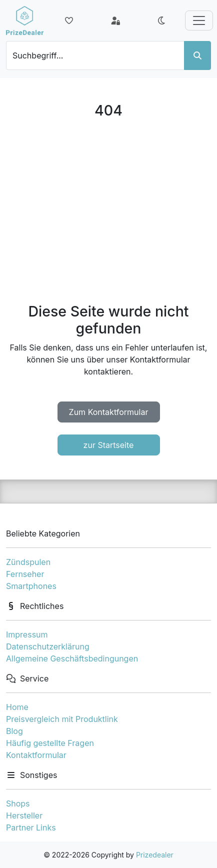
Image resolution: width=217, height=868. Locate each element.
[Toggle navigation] (199, 20)
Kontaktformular (36, 755)
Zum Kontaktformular (109, 412)
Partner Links (31, 827)
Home (17, 707)
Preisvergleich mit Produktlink (62, 719)
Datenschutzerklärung (48, 646)
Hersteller (24, 815)
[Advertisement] (108, 211)
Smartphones (31, 586)
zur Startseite (109, 445)
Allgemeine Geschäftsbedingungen (72, 658)
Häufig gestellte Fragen (50, 743)
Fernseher (25, 574)
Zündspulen (28, 562)
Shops (18, 803)
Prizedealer (155, 855)
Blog (14, 731)
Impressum (27, 634)
